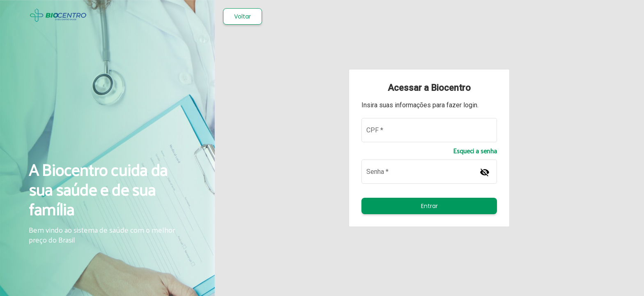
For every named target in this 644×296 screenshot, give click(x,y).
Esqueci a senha (475, 151)
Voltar (243, 16)
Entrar (429, 206)
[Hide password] (485, 172)
